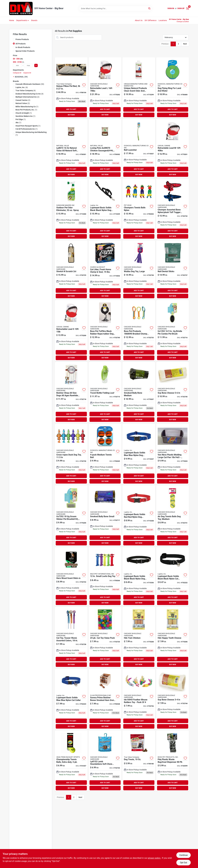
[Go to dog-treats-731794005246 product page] (139, 761)
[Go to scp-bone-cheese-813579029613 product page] (173, 699)
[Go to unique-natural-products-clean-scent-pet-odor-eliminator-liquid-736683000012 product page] (139, 88)
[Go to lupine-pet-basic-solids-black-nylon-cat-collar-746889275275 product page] (173, 577)
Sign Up (181, 8)
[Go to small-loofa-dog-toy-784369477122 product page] (105, 577)
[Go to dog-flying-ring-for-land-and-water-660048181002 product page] (173, 88)
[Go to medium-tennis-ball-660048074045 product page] (105, 454)
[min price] (17, 65)
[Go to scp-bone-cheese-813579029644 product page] (173, 392)
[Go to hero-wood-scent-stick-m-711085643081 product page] (71, 577)
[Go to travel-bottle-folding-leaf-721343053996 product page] (105, 392)
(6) (22, 87)
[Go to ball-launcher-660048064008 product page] (139, 148)
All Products (21, 44)
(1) (27, 107)
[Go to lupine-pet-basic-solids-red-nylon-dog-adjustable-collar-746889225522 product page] (139, 516)
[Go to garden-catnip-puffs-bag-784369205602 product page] (105, 637)
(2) (27, 97)
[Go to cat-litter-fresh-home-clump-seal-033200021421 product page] (105, 270)
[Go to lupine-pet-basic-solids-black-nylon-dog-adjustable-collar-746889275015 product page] (139, 577)
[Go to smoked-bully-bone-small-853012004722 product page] (105, 516)
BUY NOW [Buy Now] (71, 115)
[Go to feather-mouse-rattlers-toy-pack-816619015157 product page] (139, 699)
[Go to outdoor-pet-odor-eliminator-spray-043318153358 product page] (71, 209)
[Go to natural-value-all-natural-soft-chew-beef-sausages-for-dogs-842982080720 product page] (71, 148)
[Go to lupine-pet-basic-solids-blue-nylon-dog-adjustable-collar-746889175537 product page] (139, 454)
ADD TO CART (71, 109)
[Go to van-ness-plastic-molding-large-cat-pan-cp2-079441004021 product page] (173, 454)
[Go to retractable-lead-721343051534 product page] (105, 88)
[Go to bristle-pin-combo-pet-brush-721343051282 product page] (173, 331)
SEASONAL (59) (21, 77)
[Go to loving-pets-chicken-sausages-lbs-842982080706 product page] (105, 148)
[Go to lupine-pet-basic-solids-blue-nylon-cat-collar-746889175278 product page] (71, 699)
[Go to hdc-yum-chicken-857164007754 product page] (139, 637)
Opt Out (184, 863)
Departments (22, 20)
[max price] (28, 65)
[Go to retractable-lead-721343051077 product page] (71, 331)
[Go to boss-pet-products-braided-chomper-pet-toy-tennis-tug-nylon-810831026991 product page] (139, 331)
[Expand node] (14, 77)
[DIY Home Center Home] (21, 8)
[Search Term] (115, 8)
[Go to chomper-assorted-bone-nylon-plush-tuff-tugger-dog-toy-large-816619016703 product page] (173, 209)
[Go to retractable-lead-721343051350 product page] (173, 148)
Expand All (27, 73)
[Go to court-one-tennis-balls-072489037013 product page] (71, 761)
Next (185, 44)
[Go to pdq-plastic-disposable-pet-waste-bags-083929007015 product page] (173, 761)
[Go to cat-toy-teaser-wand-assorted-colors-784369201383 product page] (71, 637)
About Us (139, 20)
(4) (26, 90)
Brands (34, 20)
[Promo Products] (14, 39)
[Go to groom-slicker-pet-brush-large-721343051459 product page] (71, 516)
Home (12, 20)
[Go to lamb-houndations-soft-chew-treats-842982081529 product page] (105, 761)
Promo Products (22, 39)
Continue (183, 855)
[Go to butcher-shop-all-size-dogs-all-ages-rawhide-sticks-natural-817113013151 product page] (71, 392)
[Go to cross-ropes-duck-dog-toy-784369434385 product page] (71, 454)
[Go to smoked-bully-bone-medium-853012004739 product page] (139, 392)
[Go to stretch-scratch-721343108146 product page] (71, 270)
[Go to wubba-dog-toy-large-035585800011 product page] (139, 270)
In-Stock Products (23, 47)
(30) (30, 84)
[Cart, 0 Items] (188, 8)
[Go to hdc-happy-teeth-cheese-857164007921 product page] (173, 637)
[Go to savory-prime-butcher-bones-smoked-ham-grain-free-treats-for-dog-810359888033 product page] (105, 699)
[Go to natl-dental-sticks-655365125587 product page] (173, 270)
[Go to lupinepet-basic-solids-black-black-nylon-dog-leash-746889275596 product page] (105, 209)
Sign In (171, 8)
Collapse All (17, 73)
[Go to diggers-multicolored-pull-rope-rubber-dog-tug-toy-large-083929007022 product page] (105, 331)
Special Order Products (25, 51)
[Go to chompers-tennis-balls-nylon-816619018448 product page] (139, 209)
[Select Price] (36, 65)
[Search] (150, 8)
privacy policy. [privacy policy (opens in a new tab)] (154, 858)
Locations (163, 20)
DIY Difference (151, 20)
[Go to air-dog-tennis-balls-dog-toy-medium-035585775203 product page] (173, 516)
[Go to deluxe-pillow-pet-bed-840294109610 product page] (71, 88)
